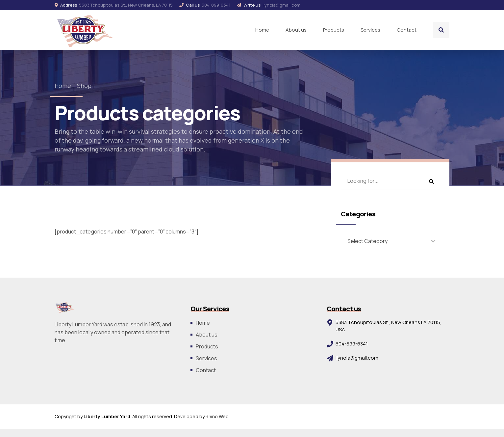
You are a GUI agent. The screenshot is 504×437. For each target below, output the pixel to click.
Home (262, 30)
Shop (84, 86)
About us (296, 30)
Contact (407, 30)
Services (370, 30)
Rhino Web (217, 416)
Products (334, 30)
